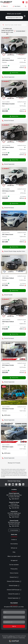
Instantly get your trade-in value (14, 18)
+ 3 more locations (14, 530)
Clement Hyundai (14, 586)
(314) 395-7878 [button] (14, 508)
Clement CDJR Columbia (14, 581)
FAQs (14, 552)
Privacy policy (14, 569)
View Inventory (14, 544)
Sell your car (14, 548)
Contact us (14, 540)
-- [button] (26, 415)
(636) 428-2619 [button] (14, 499)
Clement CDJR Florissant (14, 590)
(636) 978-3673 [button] (14, 517)
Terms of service (14, 573)
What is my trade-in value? (14, 556)
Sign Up (14, 626)
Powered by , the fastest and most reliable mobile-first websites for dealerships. (14, 638)
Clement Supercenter (14, 598)
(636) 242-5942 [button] (14, 526)
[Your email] (14, 622)
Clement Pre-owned (14, 594)
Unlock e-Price (14, 73)
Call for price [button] (6, 415)
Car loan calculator (14, 565)
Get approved (14, 560)
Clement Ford (14, 577)
